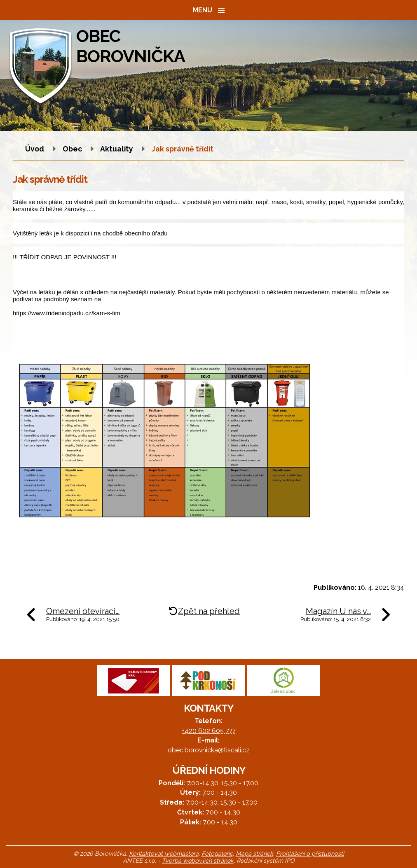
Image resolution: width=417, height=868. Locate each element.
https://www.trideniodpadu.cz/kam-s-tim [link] (67, 313)
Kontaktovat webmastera (164, 853)
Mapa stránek (254, 853)
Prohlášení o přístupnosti (310, 853)
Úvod (35, 149)
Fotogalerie (217, 853)
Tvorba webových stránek (198, 860)
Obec (72, 149)
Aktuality (117, 149)
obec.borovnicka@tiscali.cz (209, 750)
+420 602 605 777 (208, 731)
